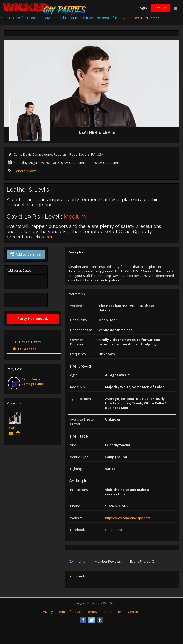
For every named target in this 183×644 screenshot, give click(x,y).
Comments (77, 561)
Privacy (47, 612)
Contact (134, 612)
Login (142, 8)
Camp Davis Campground (32, 381)
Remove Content (100, 612)
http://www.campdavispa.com (128, 518)
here (50, 237)
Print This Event (29, 342)
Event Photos (143, 561)
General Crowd (25, 171)
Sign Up (160, 8)
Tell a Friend (27, 349)
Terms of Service (70, 612)
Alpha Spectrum (135, 18)
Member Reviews (108, 561)
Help (120, 612)
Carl (12, 428)
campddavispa (116, 530)
